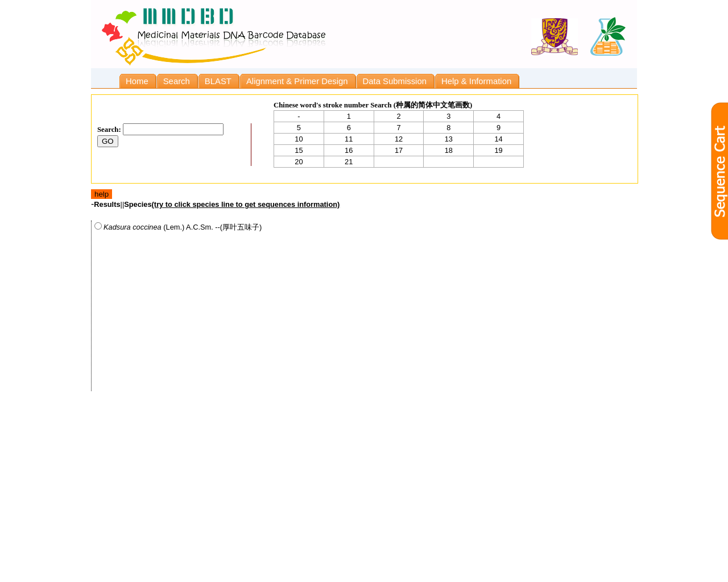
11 (349, 139)
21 (349, 162)
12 (399, 139)
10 (299, 139)
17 (399, 150)
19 (498, 150)
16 (349, 150)
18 (449, 150)
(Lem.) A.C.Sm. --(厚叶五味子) (178, 227)
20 (299, 162)
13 (449, 139)
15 (299, 150)
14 (498, 139)
